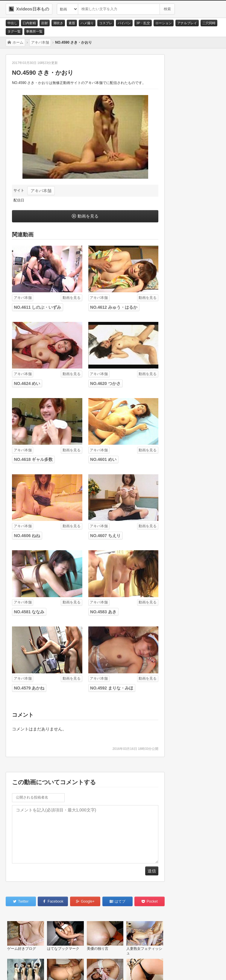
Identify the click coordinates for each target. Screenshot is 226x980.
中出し (12, 23)
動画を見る (88, 216)
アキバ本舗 (41, 191)
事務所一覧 (34, 31)
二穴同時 (209, 23)
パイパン (124, 23)
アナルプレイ (187, 23)
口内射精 (29, 23)
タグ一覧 (14, 31)
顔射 (45, 23)
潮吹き (58, 23)
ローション (164, 23)
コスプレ (106, 23)
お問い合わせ (25, 968)
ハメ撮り (87, 23)
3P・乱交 (143, 23)
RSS (90, 968)
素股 (72, 23)
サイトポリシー (60, 968)
